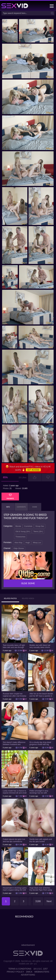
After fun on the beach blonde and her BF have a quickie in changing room (41, 695)
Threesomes (20, 537)
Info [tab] (8, 507)
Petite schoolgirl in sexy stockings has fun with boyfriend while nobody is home (39, 792)
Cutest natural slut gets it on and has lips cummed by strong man (14, 840)
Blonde (18, 526)
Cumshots (28, 526)
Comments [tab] (21, 507)
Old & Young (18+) (23, 531)
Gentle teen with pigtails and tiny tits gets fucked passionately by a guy (41, 840)
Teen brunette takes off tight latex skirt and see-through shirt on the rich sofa (14, 646)
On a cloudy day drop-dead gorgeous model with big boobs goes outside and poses (40, 743)
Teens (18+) (38, 531)
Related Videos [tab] (28, 598)
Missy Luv (37, 543)
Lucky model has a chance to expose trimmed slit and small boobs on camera (15, 792)
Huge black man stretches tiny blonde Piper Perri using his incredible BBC (41, 889)
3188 (38, 901)
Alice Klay (18, 543)
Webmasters (42, 972)
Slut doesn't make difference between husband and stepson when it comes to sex (15, 743)
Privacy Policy (15, 972)
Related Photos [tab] (10, 598)
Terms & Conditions (20, 969)
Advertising (28, 975)
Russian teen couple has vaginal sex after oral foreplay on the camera (15, 695)
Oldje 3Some (19, 548)
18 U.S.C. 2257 (41, 969)
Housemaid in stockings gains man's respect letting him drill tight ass (15, 889)
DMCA (29, 972)
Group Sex (40, 526)
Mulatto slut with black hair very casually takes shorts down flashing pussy (40, 646)
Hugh (28, 543)
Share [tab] (35, 507)
